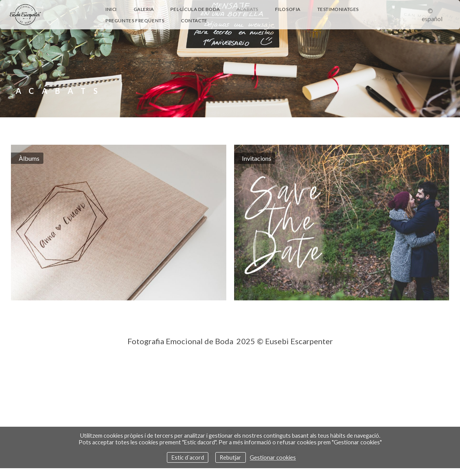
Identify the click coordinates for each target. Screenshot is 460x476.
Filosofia (288, 9)
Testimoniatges (338, 9)
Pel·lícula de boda (195, 9)
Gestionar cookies (273, 457)
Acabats (247, 9)
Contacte (194, 21)
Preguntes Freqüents (135, 21)
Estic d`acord (188, 457)
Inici (111, 9)
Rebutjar (230, 457)
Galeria (144, 9)
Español (432, 19)
